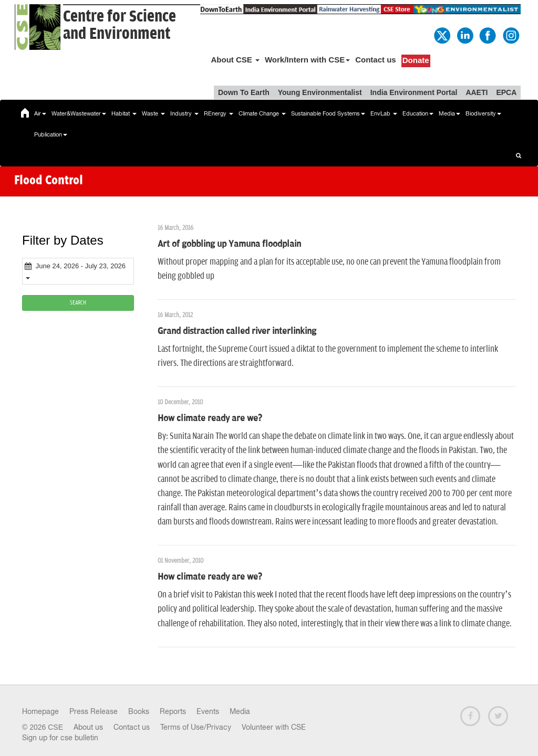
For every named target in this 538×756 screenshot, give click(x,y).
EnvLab (384, 113)
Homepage (40, 711)
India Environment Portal (414, 92)
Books (139, 711)
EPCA (506, 92)
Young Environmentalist (320, 92)
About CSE (235, 60)
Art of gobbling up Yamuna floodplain (229, 244)
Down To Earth (244, 92)
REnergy (219, 113)
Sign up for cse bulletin (60, 738)
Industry (184, 113)
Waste (153, 113)
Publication (51, 134)
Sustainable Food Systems (328, 113)
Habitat (124, 113)
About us (88, 727)
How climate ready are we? (210, 418)
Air (40, 113)
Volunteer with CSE (274, 727)
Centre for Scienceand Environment (120, 25)
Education (418, 113)
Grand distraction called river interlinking (237, 331)
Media (449, 113)
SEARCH (78, 303)
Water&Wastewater (79, 113)
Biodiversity (483, 113)
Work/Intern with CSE (307, 60)
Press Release (94, 711)
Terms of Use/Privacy (196, 727)
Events (208, 711)
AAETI (477, 92)
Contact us (376, 60)
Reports (173, 711)
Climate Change (262, 113)
